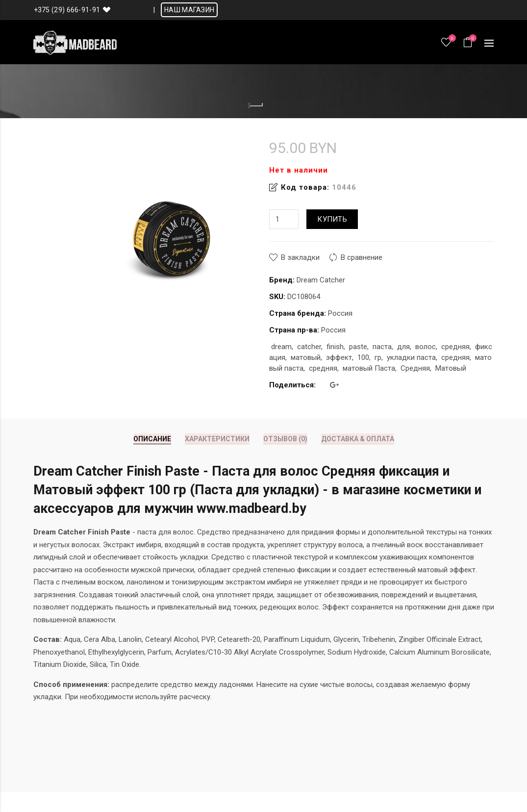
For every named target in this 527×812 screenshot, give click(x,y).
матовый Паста (369, 368)
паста (382, 347)
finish (335, 347)
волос (426, 347)
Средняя (415, 368)
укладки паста (411, 357)
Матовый (451, 368)
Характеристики (217, 439)
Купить (332, 219)
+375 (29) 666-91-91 (67, 10)
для (403, 347)
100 (363, 357)
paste (358, 347)
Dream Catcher (321, 280)
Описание (152, 439)
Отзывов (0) (285, 439)
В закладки (300, 257)
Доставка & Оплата (358, 439)
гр (378, 357)
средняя (455, 347)
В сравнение (362, 257)
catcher (309, 347)
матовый (306, 357)
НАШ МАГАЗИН (189, 10)
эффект (339, 357)
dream (281, 347)
